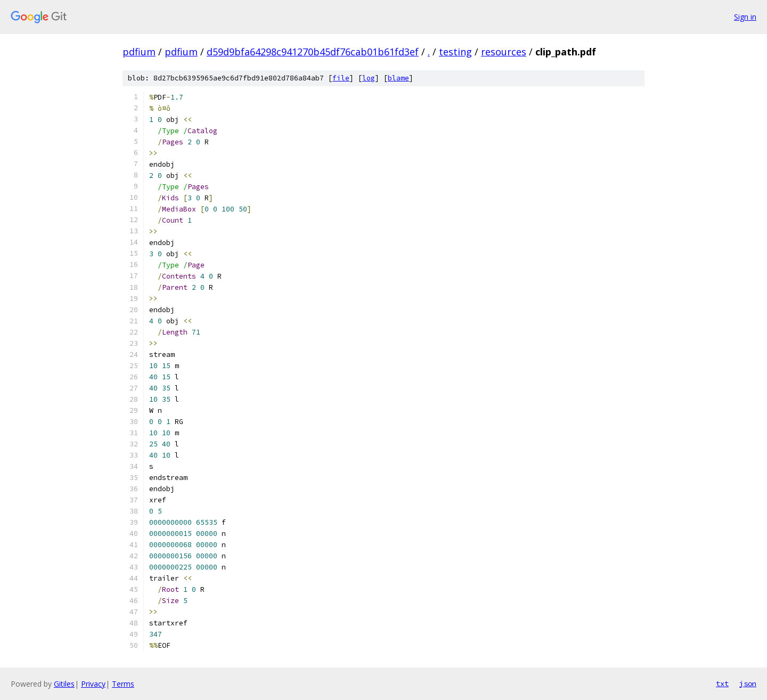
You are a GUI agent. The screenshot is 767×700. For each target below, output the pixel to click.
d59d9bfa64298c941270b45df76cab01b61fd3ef (313, 52)
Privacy (93, 684)
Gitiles (64, 684)
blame (398, 78)
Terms (123, 684)
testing (455, 52)
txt (722, 683)
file (341, 78)
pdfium (139, 52)
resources (504, 52)
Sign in (745, 17)
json (748, 683)
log (369, 78)
